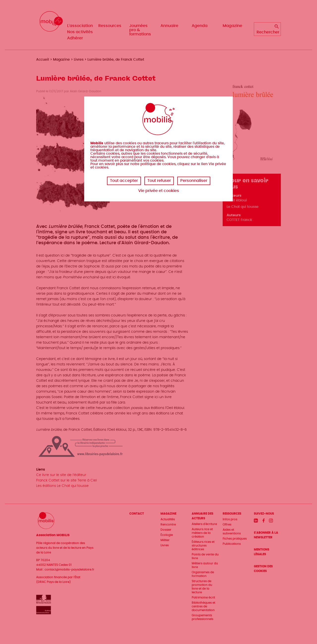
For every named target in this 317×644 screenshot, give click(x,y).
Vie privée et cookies (159, 191)
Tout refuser (159, 181)
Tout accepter (124, 181)
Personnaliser (194, 181)
